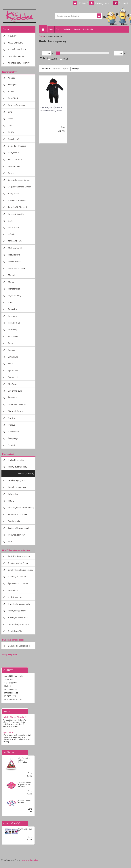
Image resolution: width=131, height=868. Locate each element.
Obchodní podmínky (64, 29)
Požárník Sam (14, 323)
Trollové (12, 425)
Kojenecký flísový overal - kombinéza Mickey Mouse (51, 109)
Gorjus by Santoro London (20, 187)
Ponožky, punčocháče (18, 514)
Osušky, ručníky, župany (19, 563)
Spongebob (13, 377)
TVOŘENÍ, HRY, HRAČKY (19, 63)
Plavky (11, 501)
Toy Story (12, 418)
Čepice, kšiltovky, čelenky (19, 528)
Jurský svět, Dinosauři (18, 207)
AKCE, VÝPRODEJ (16, 43)
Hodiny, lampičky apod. (18, 617)
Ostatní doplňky (15, 631)
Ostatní (11, 445)
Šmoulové (13, 398)
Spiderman (13, 370)
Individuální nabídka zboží (15, 717)
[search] (99, 16)
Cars (10, 125)
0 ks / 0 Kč (124, 3)
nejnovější (76, 69)
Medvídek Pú (14, 255)
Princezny (13, 330)
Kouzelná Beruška (16, 214)
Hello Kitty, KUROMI (17, 200)
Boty (10, 542)
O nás (51, 29)
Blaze (11, 119)
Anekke (11, 78)
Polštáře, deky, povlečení (19, 556)
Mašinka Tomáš (15, 248)
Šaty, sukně (13, 494)
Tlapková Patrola (16, 411)
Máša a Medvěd (15, 241)
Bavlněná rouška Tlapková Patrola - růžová (25, 784)
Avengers (12, 85)
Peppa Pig (13, 309)
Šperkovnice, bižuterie (18, 583)
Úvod (41, 36)
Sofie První (13, 357)
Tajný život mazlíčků (17, 404)
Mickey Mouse (15, 261)
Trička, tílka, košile (16, 460)
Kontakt (77, 29)
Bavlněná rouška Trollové (25, 801)
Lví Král (11, 234)
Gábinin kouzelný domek (19, 180)
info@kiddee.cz (11, 693)
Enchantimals (14, 166)
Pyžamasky (13, 336)
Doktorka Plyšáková (17, 146)
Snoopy (12, 350)
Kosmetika (13, 590)
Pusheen (12, 343)
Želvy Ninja (13, 438)
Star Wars (13, 384)
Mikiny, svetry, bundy (18, 467)
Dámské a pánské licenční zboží (20, 647)
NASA (11, 302)
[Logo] (20, 16)
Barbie (11, 91)
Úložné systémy (15, 597)
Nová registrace (102, 3)
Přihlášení (83, 3)
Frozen (11, 173)
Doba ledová (14, 139)
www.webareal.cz (30, 860)
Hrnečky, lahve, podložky (19, 604)
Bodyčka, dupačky (26, 473)
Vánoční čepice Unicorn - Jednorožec (24, 760)
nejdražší (66, 69)
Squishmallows (15, 391)
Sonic (11, 364)
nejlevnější (56, 69)
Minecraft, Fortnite (17, 268)
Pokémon (12, 316)
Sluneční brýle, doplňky (18, 624)
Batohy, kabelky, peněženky (21, 570)
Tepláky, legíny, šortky (18, 480)
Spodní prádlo (14, 521)
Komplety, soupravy (17, 487)
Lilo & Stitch (14, 227)
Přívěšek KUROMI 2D (25, 830)
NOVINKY (12, 36)
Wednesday (13, 432)
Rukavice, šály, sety (17, 535)
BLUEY (11, 132)
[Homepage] (44, 29)
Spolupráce (8, 732)
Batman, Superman (17, 105)
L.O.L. (11, 221)
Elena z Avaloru (15, 159)
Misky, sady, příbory (17, 611)
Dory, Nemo (13, 153)
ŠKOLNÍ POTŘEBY (16, 56)
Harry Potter (14, 193)
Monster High (14, 289)
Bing (10, 112)
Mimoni (12, 275)
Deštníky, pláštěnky (17, 577)
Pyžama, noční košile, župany (21, 508)
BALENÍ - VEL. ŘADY (17, 49)
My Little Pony (15, 296)
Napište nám (88, 29)
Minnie (11, 282)
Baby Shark (13, 98)
